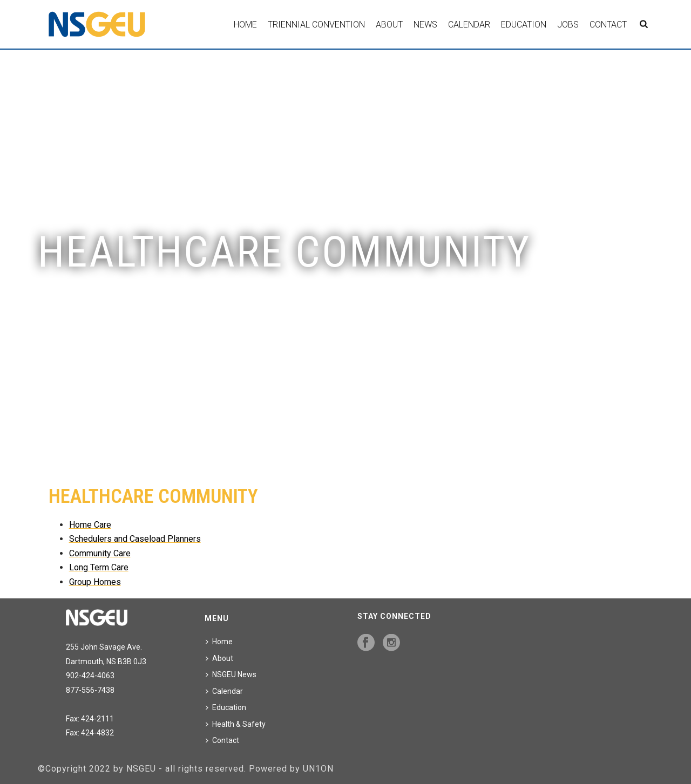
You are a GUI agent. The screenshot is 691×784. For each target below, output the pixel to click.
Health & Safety (236, 724)
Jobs (568, 25)
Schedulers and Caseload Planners (135, 539)
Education (524, 25)
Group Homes (95, 582)
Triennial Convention (316, 25)
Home (245, 25)
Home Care (90, 525)
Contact (608, 25)
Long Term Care (99, 567)
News (425, 25)
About (389, 25)
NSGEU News (231, 674)
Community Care (100, 553)
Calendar (469, 25)
